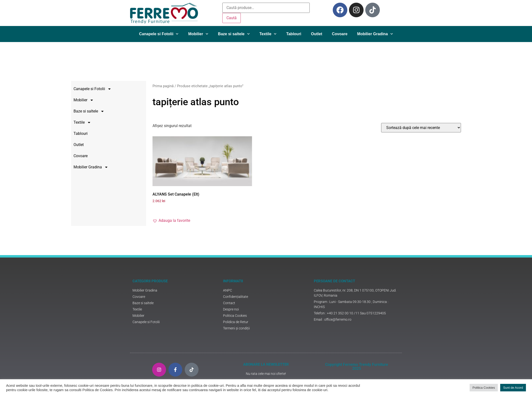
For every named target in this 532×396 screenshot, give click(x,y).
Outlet (316, 34)
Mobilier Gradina (375, 34)
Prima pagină (208, 86)
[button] (217, 221)
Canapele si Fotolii (159, 34)
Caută (232, 18)
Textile (268, 34)
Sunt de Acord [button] (513, 388)
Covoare (340, 34)
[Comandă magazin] (466, 128)
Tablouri (294, 34)
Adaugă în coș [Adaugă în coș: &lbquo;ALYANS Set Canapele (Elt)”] (214, 209)
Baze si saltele (234, 34)
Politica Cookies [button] (484, 388)
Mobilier (198, 34)
